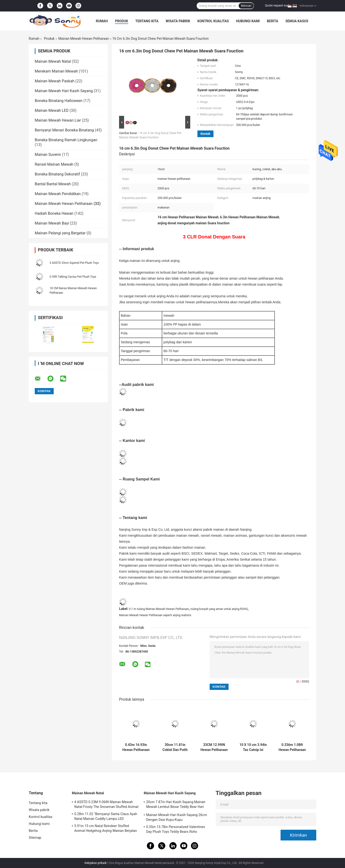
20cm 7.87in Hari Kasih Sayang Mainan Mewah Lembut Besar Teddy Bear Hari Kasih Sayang (176, 805)
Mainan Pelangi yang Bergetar (60, 233)
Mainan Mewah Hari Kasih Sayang (64, 91)
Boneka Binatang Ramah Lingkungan (66, 140)
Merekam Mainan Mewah (56, 71)
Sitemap (35, 838)
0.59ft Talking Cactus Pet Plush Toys (73, 277)
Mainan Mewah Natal (53, 61)
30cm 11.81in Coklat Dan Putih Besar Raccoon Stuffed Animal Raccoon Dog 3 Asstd (175, 747)
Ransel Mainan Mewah (54, 164)
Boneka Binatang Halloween (59, 101)
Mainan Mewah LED (52, 110)
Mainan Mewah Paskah (55, 81)
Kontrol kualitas (213, 21)
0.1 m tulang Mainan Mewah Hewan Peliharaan (159, 609)
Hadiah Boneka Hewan (54, 213)
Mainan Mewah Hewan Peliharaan (84, 39)
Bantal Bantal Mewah (53, 184)
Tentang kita (147, 21)
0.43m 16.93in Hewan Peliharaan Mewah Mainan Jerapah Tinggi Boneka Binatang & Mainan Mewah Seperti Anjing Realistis (136, 747)
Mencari (246, 6)
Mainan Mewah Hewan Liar (58, 120)
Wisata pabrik (178, 21)
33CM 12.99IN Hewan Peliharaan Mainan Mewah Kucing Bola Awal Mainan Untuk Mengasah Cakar (214, 747)
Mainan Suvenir (48, 155)
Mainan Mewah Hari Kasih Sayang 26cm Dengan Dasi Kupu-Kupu (177, 817)
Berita (273, 21)
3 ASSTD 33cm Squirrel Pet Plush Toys (74, 263)
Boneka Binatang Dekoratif (57, 174)
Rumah (102, 21)
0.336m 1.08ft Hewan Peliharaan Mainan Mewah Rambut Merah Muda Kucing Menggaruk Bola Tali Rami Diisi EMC (292, 747)
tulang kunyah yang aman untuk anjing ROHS (219, 609)
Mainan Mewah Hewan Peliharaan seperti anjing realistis (155, 615)
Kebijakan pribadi (96, 863)
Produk (122, 21)
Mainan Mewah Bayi (52, 223)
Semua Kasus (297, 21)
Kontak (205, 134)
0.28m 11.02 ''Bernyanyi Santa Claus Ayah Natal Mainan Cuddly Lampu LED (106, 816)
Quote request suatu (278, 6)
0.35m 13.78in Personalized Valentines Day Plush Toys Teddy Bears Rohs (176, 829)
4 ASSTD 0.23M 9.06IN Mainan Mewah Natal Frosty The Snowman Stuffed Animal (106, 804)
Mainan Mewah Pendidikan (58, 194)
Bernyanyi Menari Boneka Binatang (64, 130)
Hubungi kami (248, 21)
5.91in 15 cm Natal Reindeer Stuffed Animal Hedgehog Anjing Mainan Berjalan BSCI (106, 829)
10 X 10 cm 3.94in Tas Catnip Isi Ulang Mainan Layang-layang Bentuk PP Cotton (253, 747)
